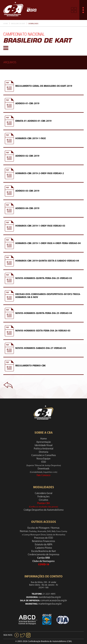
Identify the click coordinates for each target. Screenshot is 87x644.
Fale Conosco (43, 475)
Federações (43, 497)
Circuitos (43, 500)
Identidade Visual (44, 446)
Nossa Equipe (43, 459)
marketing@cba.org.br (50, 604)
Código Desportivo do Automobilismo (44, 510)
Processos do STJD (44, 538)
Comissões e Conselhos (44, 455)
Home (6, 24)
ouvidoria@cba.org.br (50, 597)
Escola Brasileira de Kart (44, 551)
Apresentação (44, 442)
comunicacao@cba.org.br (54, 601)
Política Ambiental (44, 449)
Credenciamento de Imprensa (43, 555)
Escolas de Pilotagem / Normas (43, 528)
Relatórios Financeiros (43, 541)
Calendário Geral (44, 493)
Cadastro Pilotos (44, 548)
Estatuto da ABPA (44, 545)
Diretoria (43, 452)
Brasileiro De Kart (18, 24)
